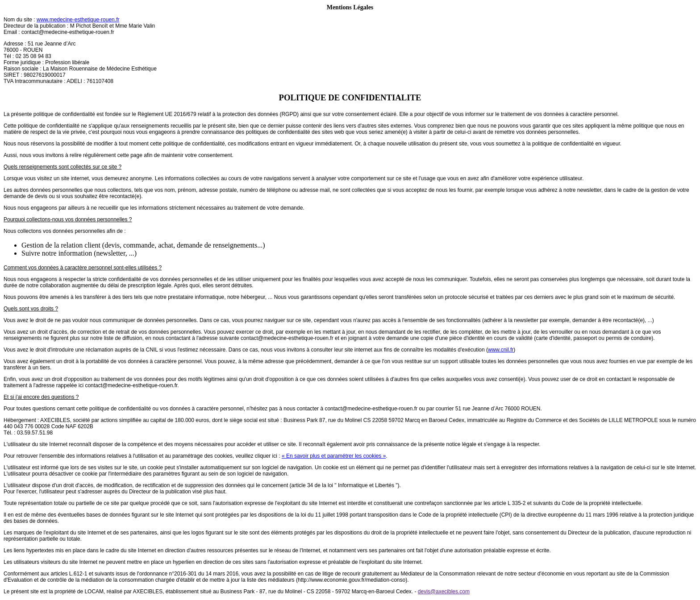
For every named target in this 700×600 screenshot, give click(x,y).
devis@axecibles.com (444, 592)
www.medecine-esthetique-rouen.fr (78, 20)
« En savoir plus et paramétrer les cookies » (334, 456)
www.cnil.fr (501, 350)
